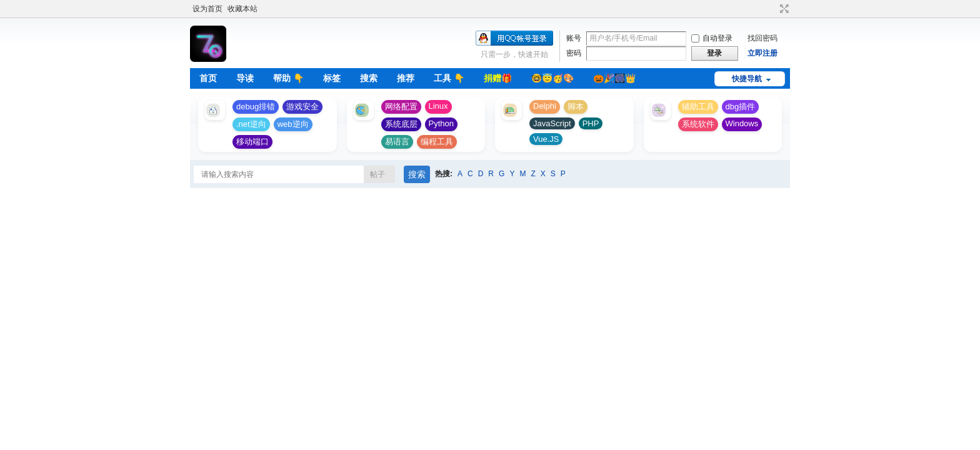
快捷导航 (747, 79)
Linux (438, 106)
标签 (332, 78)
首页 (208, 78)
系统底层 (401, 124)
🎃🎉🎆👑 (614, 78)
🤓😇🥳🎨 (552, 78)
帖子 (377, 174)
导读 (245, 78)
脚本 (576, 107)
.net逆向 (251, 124)
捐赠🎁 (498, 78)
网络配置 (401, 107)
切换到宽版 (783, 9)
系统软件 (698, 124)
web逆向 (293, 124)
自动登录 (712, 38)
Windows (742, 123)
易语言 (397, 142)
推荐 (406, 78)
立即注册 (762, 53)
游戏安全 (302, 107)
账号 (574, 38)
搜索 (369, 78)
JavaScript (552, 123)
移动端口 (252, 142)
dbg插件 (741, 107)
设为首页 (207, 9)
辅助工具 (698, 107)
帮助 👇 (288, 78)
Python (441, 123)
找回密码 (762, 38)
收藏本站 (242, 9)
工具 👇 (449, 78)
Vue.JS (546, 139)
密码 (574, 53)
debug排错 (256, 107)
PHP (591, 123)
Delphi (545, 106)
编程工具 (437, 142)
